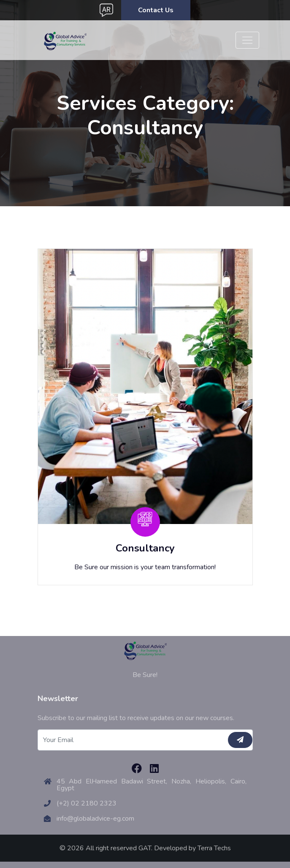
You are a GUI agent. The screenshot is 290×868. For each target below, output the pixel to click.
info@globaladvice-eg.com (95, 819)
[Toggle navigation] (247, 40)
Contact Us (156, 10)
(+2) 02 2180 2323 (87, 803)
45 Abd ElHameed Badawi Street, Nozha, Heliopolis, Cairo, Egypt (152, 785)
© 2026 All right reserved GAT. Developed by (129, 848)
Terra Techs (214, 848)
